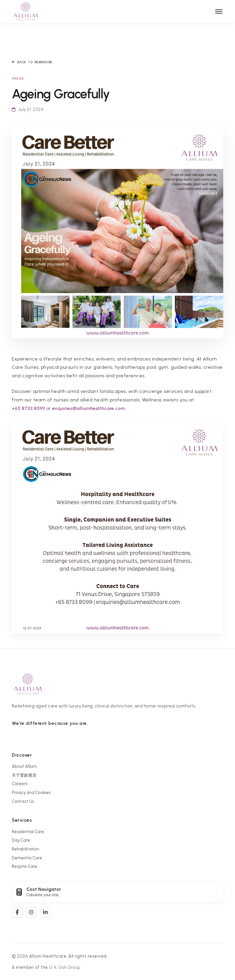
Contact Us (23, 801)
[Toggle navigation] (219, 11)
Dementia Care (27, 858)
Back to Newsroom (32, 62)
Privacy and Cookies (31, 793)
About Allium (24, 766)
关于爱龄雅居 (24, 775)
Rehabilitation (25, 849)
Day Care (21, 840)
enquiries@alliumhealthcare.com (88, 408)
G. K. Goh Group (65, 967)
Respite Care (25, 866)
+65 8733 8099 (28, 408)
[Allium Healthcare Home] (26, 11)
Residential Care (28, 832)
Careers (20, 784)
